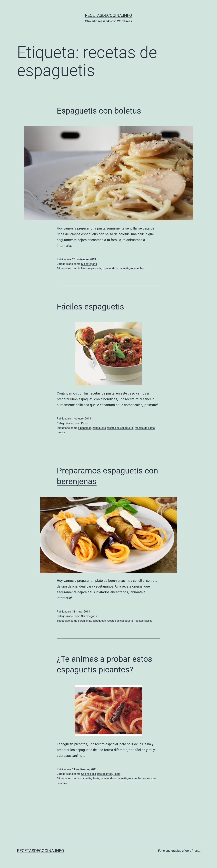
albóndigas (85, 428)
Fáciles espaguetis (90, 307)
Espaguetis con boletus (99, 111)
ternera (61, 432)
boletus (82, 268)
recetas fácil (138, 268)
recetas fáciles (143, 621)
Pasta (85, 423)
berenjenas (85, 621)
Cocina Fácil (89, 774)
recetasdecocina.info (108, 15)
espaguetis (95, 268)
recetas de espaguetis (116, 268)
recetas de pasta (145, 428)
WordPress (192, 851)
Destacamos (105, 774)
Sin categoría (89, 264)
